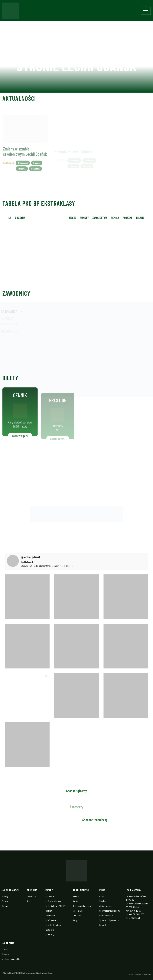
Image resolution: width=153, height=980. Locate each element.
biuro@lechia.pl (133, 918)
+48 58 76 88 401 (137, 914)
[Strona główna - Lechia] (11, 12)
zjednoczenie (146, 974)
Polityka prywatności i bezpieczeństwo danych (37, 973)
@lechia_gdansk (31, 557)
